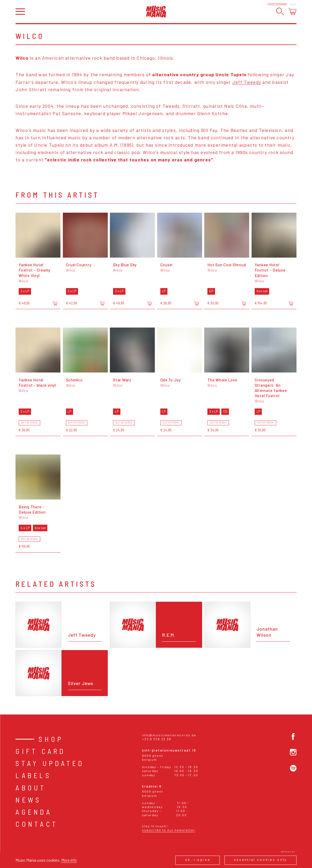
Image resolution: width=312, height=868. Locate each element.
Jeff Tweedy (247, 82)
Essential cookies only (260, 860)
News (28, 800)
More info (69, 860)
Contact (37, 824)
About (31, 788)
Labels (33, 775)
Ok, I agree (198, 860)
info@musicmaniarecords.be (169, 735)
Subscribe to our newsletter (169, 830)
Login (293, 4)
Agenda (34, 812)
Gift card (41, 751)
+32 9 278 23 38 (157, 739)
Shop (51, 739)
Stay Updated (50, 763)
